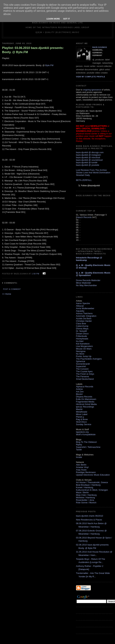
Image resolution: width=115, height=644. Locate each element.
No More (80, 354)
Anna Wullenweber (85, 308)
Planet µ (80, 417)
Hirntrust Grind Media (86, 404)
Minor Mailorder (84, 283)
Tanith (79, 450)
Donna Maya (82, 329)
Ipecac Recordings (85, 407)
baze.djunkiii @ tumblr (87, 162)
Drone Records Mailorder (88, 280)
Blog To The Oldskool (86, 442)
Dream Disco (82, 334)
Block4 (79, 394)
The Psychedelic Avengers (89, 359)
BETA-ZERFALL (84, 180)
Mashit (79, 409)
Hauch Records (84, 217)
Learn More (53, 19)
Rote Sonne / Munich (86, 503)
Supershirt (81, 366)
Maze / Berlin (82, 492)
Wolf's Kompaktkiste (86, 434)
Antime (79, 389)
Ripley (79, 445)
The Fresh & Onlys (85, 374)
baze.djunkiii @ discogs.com (90, 152)
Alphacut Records (85, 387)
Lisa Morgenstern (84, 346)
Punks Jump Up (84, 356)
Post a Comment (12, 289)
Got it (66, 19)
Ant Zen (80, 392)
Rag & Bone (82, 419)
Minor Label (82, 414)
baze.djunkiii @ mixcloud (88, 157)
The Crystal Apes (84, 371)
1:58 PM (36, 274)
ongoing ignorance (92, 90)
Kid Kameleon (83, 344)
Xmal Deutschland (85, 379)
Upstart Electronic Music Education (93, 475)
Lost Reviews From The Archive (91, 170)
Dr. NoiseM (81, 331)
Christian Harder (84, 321)
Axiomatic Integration (86, 316)
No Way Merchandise (86, 285)
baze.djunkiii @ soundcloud (89, 160)
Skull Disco (81, 422)
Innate (79, 457)
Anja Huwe (81, 470)
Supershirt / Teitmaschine (88, 447)
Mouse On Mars (84, 349)
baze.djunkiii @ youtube (88, 165)
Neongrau (81, 351)
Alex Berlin (81, 465)
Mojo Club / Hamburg (86, 495)
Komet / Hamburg (85, 487)
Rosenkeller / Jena (85, 500)
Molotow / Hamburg (86, 497)
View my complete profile (91, 77)
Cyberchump (82, 326)
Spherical (81, 361)
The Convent (82, 369)
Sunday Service (84, 424)
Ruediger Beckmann (86, 472)
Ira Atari (80, 341)
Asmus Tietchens (84, 313)
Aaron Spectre (83, 303)
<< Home (7, 294)
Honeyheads (82, 339)
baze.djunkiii (100, 47)
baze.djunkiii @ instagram (89, 155)
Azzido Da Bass (84, 318)
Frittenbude (82, 336)
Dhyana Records (84, 397)
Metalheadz (82, 412)
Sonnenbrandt (83, 364)
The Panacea (83, 376)
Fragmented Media (85, 402)
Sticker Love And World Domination (93, 173)
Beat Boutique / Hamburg (88, 485)
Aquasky (80, 311)
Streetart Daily (83, 175)
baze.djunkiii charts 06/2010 (90, 516)
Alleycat (80, 306)
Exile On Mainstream (86, 399)
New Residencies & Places (89, 520)
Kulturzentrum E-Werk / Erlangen (92, 490)
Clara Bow (81, 324)
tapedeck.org (82, 432)
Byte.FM (49, 65)
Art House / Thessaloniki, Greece (92, 482)
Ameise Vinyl (82, 467)
